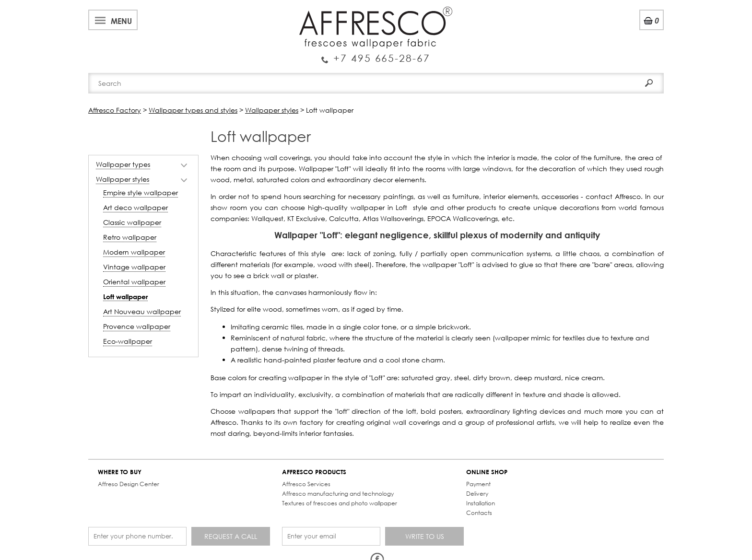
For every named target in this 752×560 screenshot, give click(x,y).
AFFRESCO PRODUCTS (314, 472)
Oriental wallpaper (134, 282)
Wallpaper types (123, 164)
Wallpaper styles (123, 179)
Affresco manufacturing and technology (338, 494)
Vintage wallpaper (134, 267)
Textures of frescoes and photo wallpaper (340, 503)
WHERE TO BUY (120, 472)
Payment (478, 484)
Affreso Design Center (129, 484)
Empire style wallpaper (141, 192)
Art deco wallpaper (135, 207)
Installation (481, 503)
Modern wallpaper (134, 252)
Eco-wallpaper (128, 341)
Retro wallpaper (130, 237)
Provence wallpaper (137, 326)
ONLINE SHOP (487, 472)
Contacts (479, 513)
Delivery (477, 494)
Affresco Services (306, 484)
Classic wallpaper (132, 222)
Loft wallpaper (125, 297)
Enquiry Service (376, 54)
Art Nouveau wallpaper (142, 311)
